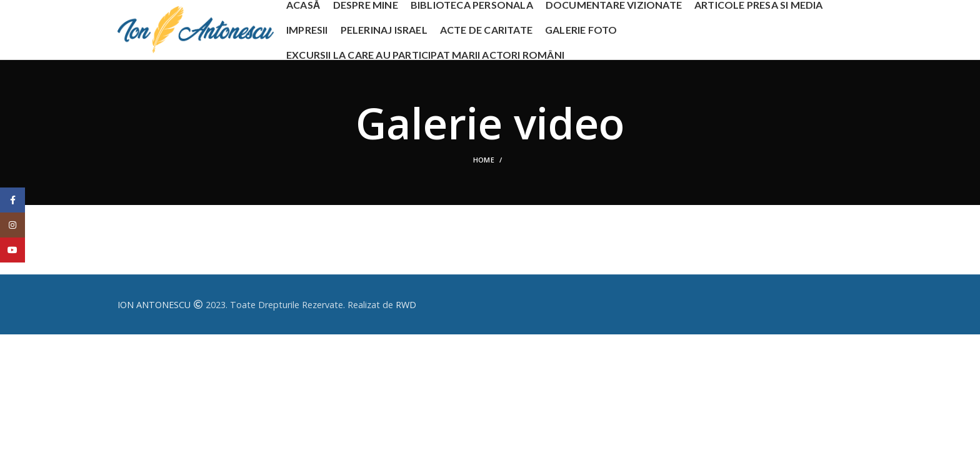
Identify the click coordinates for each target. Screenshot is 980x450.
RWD (406, 305)
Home (484, 160)
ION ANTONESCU (154, 305)
